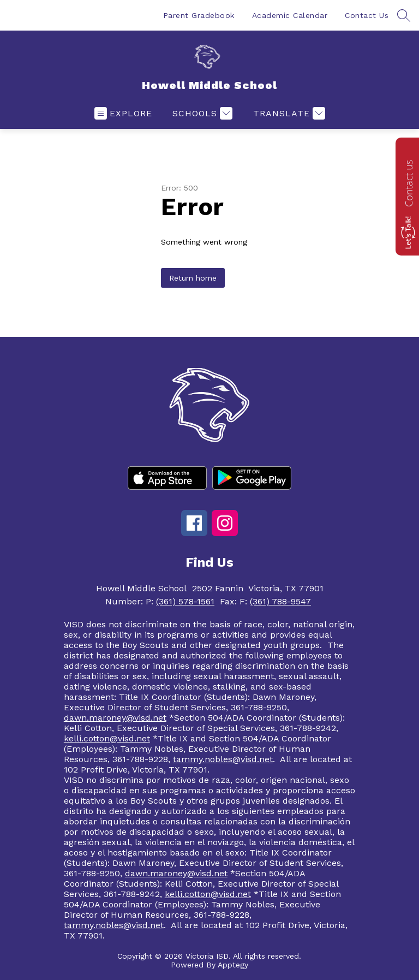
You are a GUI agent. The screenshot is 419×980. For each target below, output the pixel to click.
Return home (193, 278)
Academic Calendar (290, 15)
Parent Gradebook (199, 15)
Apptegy (233, 965)
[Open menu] (123, 113)
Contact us (409, 183)
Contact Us (367, 15)
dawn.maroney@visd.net (115, 718)
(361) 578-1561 (185, 601)
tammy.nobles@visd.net (223, 759)
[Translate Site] (288, 113)
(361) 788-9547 (280, 601)
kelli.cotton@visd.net (107, 738)
